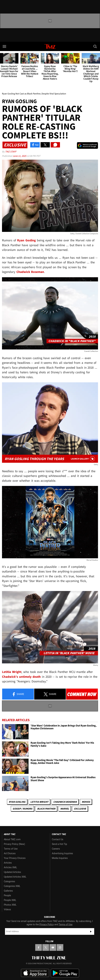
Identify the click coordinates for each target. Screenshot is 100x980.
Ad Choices (10, 853)
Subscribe (91, 931)
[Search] (95, 46)
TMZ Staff (11, 152)
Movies (86, 802)
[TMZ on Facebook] (39, 947)
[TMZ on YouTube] (53, 947)
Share (18, 694)
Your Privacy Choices (15, 858)
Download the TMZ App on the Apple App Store (35, 973)
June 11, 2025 (20, 156)
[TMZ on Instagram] (60, 947)
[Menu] (5, 46)
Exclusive (80, 809)
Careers (56, 849)
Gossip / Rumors (22, 809)
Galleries (8, 891)
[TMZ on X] (46, 947)
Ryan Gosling (17, 802)
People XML (10, 900)
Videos (7, 909)
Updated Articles (12, 872)
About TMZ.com (12, 839)
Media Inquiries (60, 858)
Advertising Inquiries (62, 853)
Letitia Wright (39, 802)
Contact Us (58, 839)
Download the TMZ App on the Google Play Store (65, 973)
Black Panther (46, 809)
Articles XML (10, 867)
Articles (8, 863)
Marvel (65, 809)
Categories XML (12, 886)
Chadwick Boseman (65, 802)
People (7, 895)
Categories (9, 881)
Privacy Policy (47, 924)
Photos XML (10, 905)
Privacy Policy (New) (14, 844)
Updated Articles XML (15, 877)
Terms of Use (11, 849)
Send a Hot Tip (59, 844)
